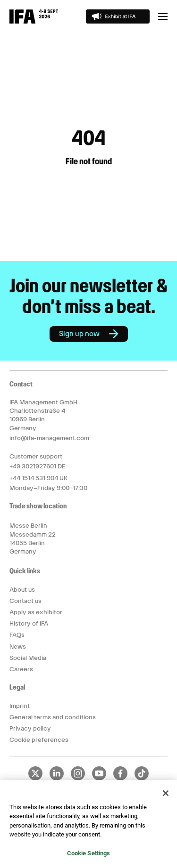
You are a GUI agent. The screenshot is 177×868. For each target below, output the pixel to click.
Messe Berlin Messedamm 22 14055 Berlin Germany (33, 538)
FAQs (17, 635)
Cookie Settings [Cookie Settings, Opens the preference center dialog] (89, 856)
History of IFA (29, 623)
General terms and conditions (53, 717)
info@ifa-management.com (49, 438)
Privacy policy (30, 728)
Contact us (25, 601)
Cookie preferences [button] (39, 740)
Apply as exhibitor (36, 612)
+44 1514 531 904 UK (38, 478)
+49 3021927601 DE (37, 466)
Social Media (28, 658)
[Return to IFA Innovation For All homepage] (34, 21)
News (18, 647)
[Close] (166, 796)
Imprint (20, 706)
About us (22, 590)
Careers (21, 669)
